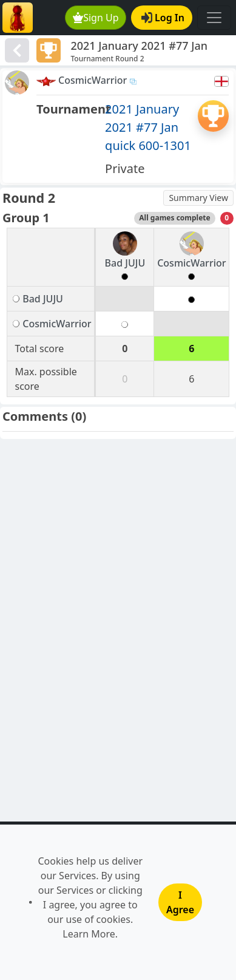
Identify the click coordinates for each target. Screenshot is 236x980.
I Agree (180, 902)
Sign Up (96, 18)
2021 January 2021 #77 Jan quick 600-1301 (148, 127)
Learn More (89, 934)
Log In (163, 18)
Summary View (198, 198)
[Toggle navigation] (214, 18)
